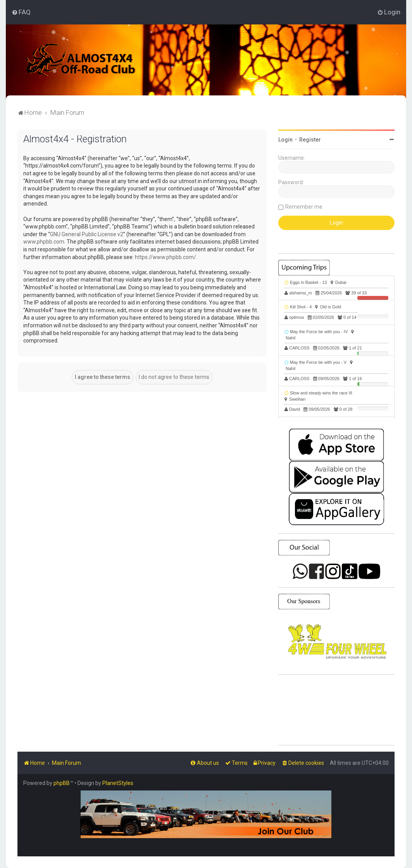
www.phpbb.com (44, 242)
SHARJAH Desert (336, 710)
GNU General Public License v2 (87, 234)
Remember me (304, 207)
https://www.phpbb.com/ (165, 257)
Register (310, 140)
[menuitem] (21, 12)
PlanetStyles (118, 783)
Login (285, 140)
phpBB (62, 783)
